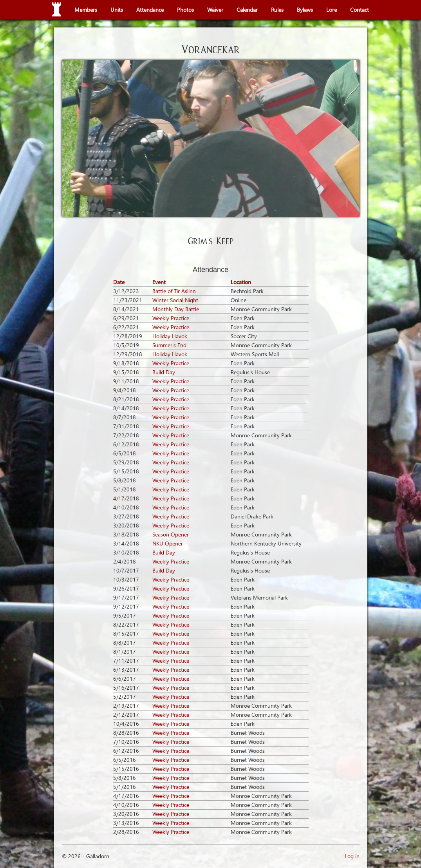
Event (159, 282)
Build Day (164, 372)
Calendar (247, 10)
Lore (332, 10)
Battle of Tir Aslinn (174, 291)
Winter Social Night (175, 300)
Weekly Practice (171, 318)
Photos (185, 10)
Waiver (215, 10)
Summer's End (169, 345)
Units (117, 10)
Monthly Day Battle (176, 309)
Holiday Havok (170, 336)
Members (86, 10)
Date (119, 282)
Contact (360, 10)
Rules (277, 10)
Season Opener (171, 534)
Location (241, 282)
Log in (352, 856)
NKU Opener (168, 543)
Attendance (150, 10)
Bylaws (305, 10)
